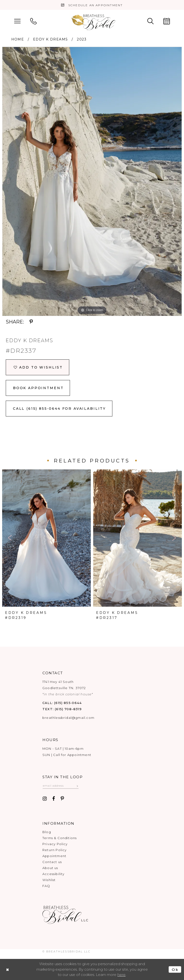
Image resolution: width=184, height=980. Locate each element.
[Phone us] (33, 21)
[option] (92, 181)
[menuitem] (17, 21)
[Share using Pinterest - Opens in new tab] (31, 322)
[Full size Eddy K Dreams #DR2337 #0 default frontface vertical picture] (92, 181)
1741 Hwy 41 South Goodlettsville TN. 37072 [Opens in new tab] (68, 688)
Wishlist (49, 880)
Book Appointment (38, 388)
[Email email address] (61, 786)
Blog (47, 832)
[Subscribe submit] (77, 786)
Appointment (54, 856)
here (121, 975)
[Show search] (151, 21)
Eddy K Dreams (51, 39)
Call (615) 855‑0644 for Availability (59, 409)
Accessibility (53, 874)
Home (18, 39)
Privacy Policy (55, 844)
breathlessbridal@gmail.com (68, 718)
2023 (82, 39)
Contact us (52, 862)
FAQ (46, 886)
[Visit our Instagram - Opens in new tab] (45, 799)
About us (50, 868)
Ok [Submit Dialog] (175, 970)
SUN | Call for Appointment (67, 755)
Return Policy (55, 850)
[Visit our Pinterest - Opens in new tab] (62, 799)
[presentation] (46, 538)
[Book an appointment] (92, 5)
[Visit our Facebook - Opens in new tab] (54, 799)
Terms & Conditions (60, 838)
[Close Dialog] (8, 970)
